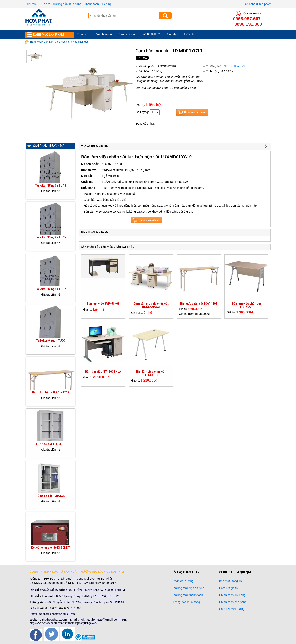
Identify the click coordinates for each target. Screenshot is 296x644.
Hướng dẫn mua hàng (67, 4)
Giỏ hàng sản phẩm (257, 4)
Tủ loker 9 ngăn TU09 (51, 341)
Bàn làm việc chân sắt (75, 42)
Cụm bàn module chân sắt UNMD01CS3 (151, 305)
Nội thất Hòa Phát (234, 66)
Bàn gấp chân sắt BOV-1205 (51, 392)
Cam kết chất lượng (232, 609)
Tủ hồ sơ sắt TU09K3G (51, 444)
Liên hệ (107, 4)
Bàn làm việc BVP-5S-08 (103, 304)
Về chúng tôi (104, 34)
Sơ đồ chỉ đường (183, 581)
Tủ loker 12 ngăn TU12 (51, 289)
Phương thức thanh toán (187, 595)
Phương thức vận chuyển (188, 588)
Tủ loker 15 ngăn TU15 (51, 237)
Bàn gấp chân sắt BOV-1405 (199, 304)
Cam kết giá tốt (229, 588)
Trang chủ (84, 34)
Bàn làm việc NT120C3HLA (103, 372)
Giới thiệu (32, 4)
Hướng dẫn (171, 34)
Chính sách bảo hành (233, 602)
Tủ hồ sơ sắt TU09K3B (51, 496)
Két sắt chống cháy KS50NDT (51, 548)
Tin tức (46, 4)
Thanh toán (92, 4)
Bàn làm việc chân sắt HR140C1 (246, 305)
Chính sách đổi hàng (232, 595)
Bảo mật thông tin (230, 581)
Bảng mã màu (128, 34)
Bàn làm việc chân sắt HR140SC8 (151, 373)
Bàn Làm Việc (52, 42)
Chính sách (150, 34)
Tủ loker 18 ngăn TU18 (51, 186)
